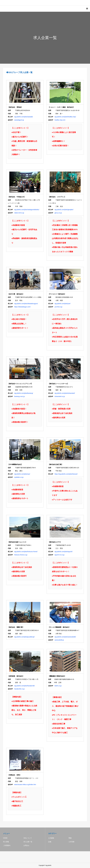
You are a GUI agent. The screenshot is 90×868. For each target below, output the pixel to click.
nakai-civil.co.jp (19, 213)
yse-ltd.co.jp (58, 307)
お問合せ (26, 845)
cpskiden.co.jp (19, 477)
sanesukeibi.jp (59, 640)
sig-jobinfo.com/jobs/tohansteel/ (65, 393)
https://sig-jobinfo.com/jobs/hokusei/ (66, 474)
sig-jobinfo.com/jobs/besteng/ (24, 393)
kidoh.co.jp (58, 686)
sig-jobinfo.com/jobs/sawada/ (24, 117)
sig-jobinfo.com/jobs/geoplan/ (64, 210)
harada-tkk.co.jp (19, 689)
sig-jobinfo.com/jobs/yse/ (63, 304)
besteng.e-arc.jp (19, 396)
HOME (5, 838)
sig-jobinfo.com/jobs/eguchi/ (64, 552)
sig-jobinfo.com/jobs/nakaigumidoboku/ (27, 210)
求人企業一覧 (28, 842)
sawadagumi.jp (19, 120)
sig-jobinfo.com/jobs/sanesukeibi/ (65, 637)
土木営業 (71, 842)
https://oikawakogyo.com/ (22, 307)
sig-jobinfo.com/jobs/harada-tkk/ (24, 686)
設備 (50, 842)
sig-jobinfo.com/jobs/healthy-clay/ (65, 117)
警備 (70, 838)
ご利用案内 (7, 845)
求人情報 (6, 842)
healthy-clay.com (60, 120)
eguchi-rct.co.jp (59, 555)
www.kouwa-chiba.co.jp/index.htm (25, 785)
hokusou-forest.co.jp (21, 555)
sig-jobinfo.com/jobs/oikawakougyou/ (26, 304)
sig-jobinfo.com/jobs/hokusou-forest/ (26, 552)
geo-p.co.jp (58, 213)
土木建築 (51, 838)
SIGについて (28, 838)
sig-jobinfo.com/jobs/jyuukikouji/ (24, 637)
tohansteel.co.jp (60, 396)
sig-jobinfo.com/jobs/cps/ (22, 474)
